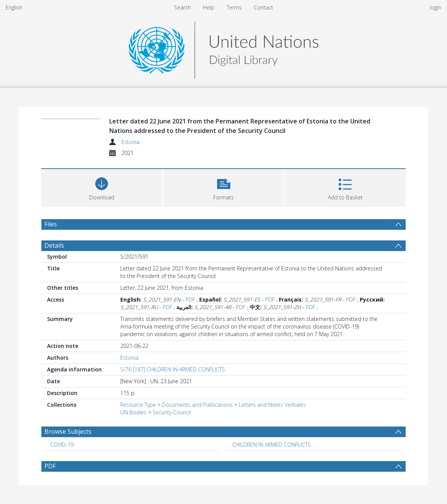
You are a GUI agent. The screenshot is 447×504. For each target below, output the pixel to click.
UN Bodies (133, 412)
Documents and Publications (197, 405)
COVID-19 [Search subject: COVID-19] (62, 445)
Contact (264, 7)
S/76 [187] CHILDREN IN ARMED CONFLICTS (173, 369)
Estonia (131, 142)
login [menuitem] (436, 7)
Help (209, 7)
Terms (234, 7)
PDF (190, 299)
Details (54, 245)
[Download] (102, 187)
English (14, 7)
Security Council (172, 412)
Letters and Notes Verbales (272, 405)
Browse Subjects (68, 431)
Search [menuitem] (183, 7)
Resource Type (138, 405)
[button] (224, 187)
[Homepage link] (223, 48)
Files (51, 224)
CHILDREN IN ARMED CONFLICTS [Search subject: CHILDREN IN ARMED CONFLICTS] (272, 445)
